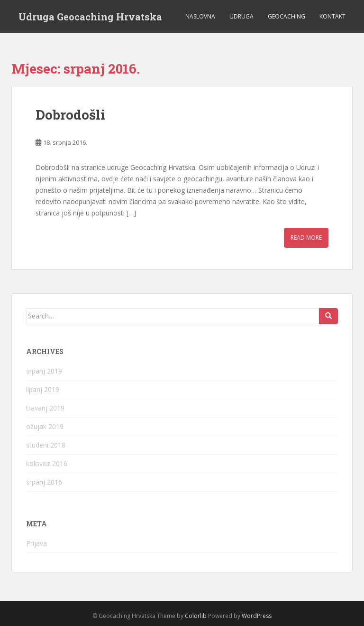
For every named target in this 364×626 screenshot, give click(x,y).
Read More (306, 238)
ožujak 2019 (45, 426)
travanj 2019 (45, 408)
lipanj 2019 (43, 389)
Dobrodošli (70, 115)
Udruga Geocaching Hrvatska (90, 17)
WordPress (257, 616)
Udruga (241, 16)
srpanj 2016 (44, 482)
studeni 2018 (46, 445)
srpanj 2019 (44, 371)
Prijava (36, 543)
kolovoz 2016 (47, 463)
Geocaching (287, 16)
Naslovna (200, 16)
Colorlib (196, 616)
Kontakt (332, 16)
